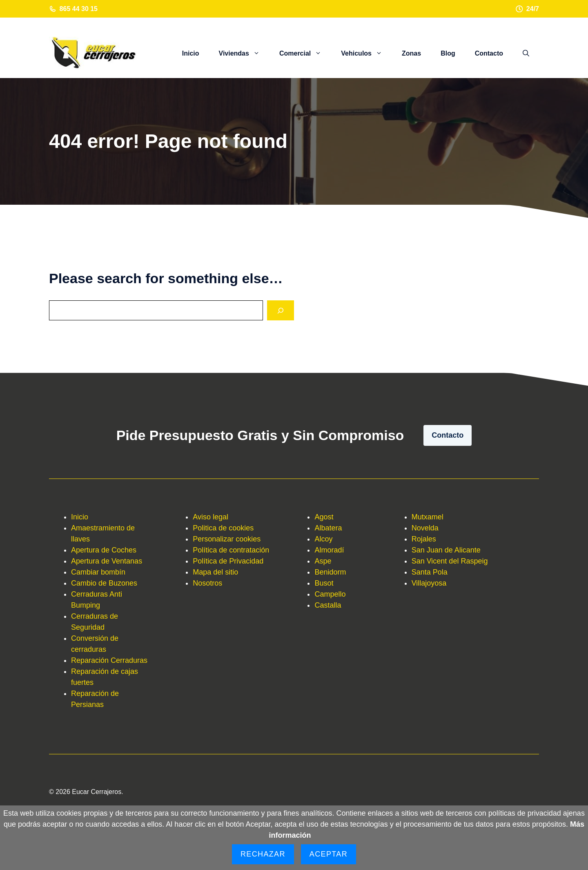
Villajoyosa (429, 583)
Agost (324, 517)
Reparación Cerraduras (109, 660)
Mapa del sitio (215, 572)
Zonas (411, 53)
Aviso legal (210, 517)
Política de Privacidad (228, 561)
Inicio (191, 53)
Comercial (305, 54)
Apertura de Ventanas (107, 561)
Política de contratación (231, 550)
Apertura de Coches (104, 550)
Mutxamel (428, 517)
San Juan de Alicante (446, 550)
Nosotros (207, 583)
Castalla (328, 605)
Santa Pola (430, 572)
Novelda (425, 528)
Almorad (328, 550)
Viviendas (244, 54)
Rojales (424, 539)
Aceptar (329, 854)
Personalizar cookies (227, 539)
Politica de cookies (223, 528)
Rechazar (263, 854)
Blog (448, 53)
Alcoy (323, 539)
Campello (330, 594)
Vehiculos (366, 54)
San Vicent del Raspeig (450, 561)
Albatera (328, 528)
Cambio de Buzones (104, 583)
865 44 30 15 (79, 9)
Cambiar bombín (98, 572)
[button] (526, 54)
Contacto (489, 53)
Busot (324, 583)
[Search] (281, 310)
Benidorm (330, 572)
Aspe (323, 561)
